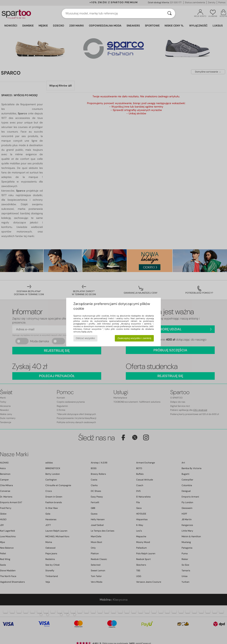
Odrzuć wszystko (85, 338)
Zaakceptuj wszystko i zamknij (134, 338)
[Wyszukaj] (169, 13)
